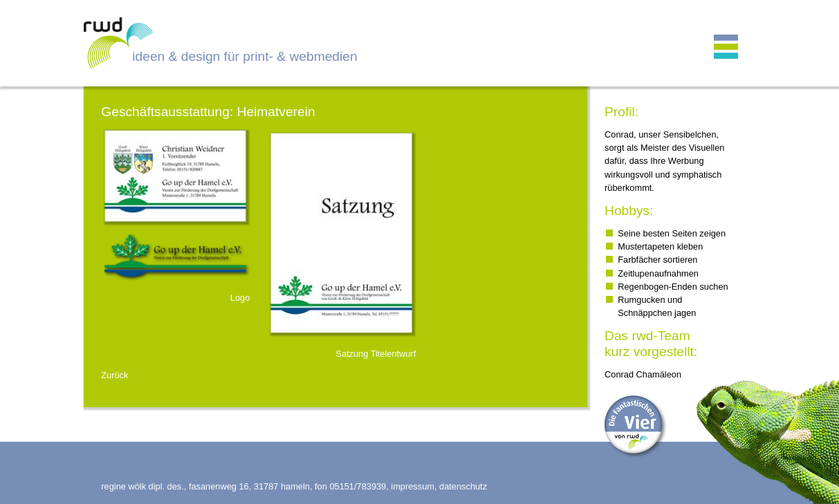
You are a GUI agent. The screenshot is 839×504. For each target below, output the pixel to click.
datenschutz (463, 486)
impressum (413, 486)
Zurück (114, 375)
